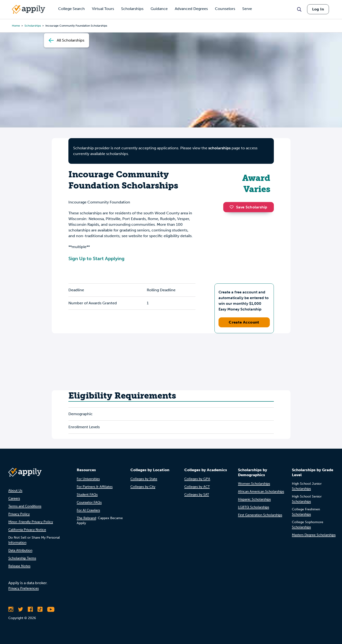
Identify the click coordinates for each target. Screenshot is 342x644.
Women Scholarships (254, 484)
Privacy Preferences (24, 588)
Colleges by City (143, 487)
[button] (233, 207)
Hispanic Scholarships (254, 499)
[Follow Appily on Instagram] (11, 609)
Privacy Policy (19, 514)
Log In (318, 9)
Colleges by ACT (197, 487)
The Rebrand (86, 518)
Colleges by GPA (197, 479)
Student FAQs (87, 495)
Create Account (244, 322)
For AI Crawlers (88, 510)
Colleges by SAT (197, 495)
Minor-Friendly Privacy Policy (31, 522)
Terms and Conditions (25, 506)
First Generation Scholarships (260, 515)
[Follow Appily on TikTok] (40, 609)
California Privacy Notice (27, 530)
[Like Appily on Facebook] (30, 609)
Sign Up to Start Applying (96, 259)
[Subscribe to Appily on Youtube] (51, 609)
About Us (15, 491)
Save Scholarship (248, 207)
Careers (14, 498)
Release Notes (19, 566)
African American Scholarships (261, 491)
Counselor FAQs (89, 502)
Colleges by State (144, 479)
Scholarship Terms (22, 558)
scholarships (219, 148)
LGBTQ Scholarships (254, 507)
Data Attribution (20, 550)
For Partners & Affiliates (95, 487)
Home (16, 26)
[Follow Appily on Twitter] (21, 609)
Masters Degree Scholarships (314, 535)
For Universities (88, 479)
